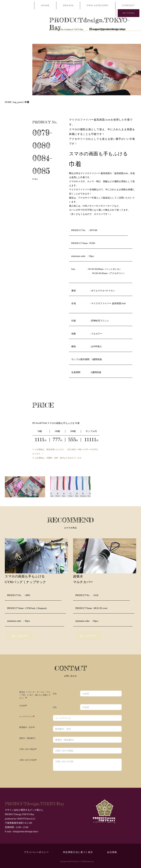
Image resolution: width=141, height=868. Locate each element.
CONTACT (128, 5)
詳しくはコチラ (20, 636)
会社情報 (112, 852)
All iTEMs (129, 13)
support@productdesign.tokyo (107, 29)
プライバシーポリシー (36, 852)
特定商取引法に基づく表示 (79, 852)
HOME (45, 5)
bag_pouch (18, 102)
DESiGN (68, 5)
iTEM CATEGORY (98, 5)
